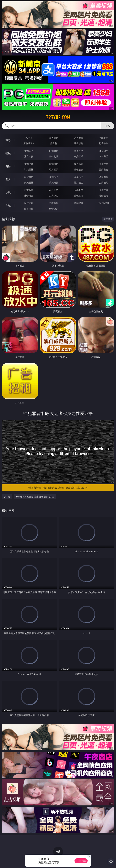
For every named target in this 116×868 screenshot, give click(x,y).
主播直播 (79, 156)
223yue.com (58, 117)
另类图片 (104, 183)
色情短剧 (54, 209)
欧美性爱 (104, 164)
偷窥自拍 (29, 177)
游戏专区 (104, 138)
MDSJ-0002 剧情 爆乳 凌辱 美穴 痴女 (35, 497)
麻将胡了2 (29, 143)
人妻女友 (79, 190)
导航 (8, 205)
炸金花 (54, 143)
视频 (8, 153)
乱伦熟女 (79, 169)
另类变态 (104, 169)
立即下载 (81, 861)
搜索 (108, 126)
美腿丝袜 (29, 183)
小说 (8, 192)
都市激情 (29, 190)
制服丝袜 (29, 169)
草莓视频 (79, 203)
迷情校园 (29, 196)
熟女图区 (79, 183)
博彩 (8, 140)
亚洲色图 (54, 177)
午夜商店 (54, 203)
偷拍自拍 (54, 164)
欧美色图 (79, 177)
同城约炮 (29, 203)
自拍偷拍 (54, 151)
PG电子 (29, 138)
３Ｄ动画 (104, 151)
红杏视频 (29, 209)
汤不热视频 (104, 203)
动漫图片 (104, 177)
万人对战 (79, 138)
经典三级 (54, 169)
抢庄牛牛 (104, 143)
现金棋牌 (79, 143)
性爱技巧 (104, 196)
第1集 (7, 497)
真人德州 (54, 138)
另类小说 (54, 196)
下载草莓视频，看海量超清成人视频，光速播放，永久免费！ (70, 488)
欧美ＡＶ (79, 151)
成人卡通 (79, 164)
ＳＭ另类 (104, 156)
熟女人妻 (29, 156)
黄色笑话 (79, 196)
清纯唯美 (54, 183)
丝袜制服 (54, 156)
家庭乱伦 (54, 190)
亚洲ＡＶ (29, 151)
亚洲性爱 (29, 164)
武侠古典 (104, 190)
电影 (8, 166)
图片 (8, 179)
